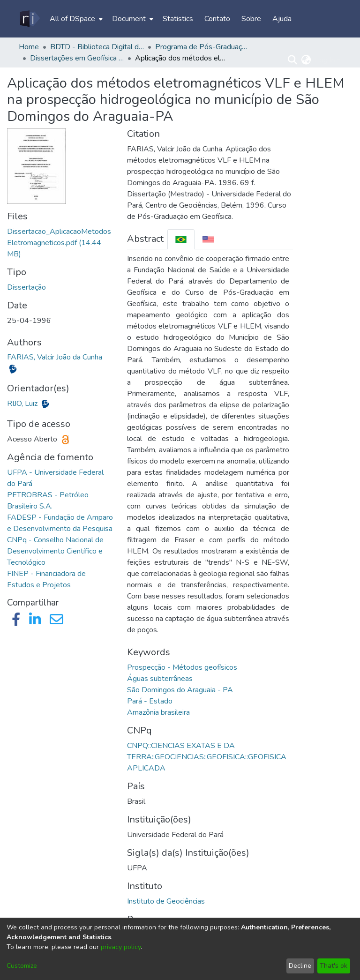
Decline (300, 966)
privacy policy (121, 947)
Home (29, 47)
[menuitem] (75, 19)
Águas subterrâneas (160, 679)
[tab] (181, 239)
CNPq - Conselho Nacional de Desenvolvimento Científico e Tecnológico (55, 551)
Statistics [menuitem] (178, 19)
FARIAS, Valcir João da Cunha (55, 357)
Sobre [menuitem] (251, 19)
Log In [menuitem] (325, 60)
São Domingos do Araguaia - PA (180, 690)
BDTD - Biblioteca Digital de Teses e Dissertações (97, 47)
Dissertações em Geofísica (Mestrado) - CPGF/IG (77, 58)
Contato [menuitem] (217, 19)
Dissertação (26, 287)
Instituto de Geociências (166, 901)
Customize (22, 966)
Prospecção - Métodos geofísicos (182, 667)
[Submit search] (293, 60)
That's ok (334, 966)
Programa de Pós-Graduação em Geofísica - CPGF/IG (202, 47)
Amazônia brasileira (158, 712)
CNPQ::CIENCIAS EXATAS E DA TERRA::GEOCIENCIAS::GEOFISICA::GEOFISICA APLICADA (207, 757)
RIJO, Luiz (23, 404)
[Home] (29, 19)
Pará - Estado (150, 701)
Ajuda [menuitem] (282, 19)
